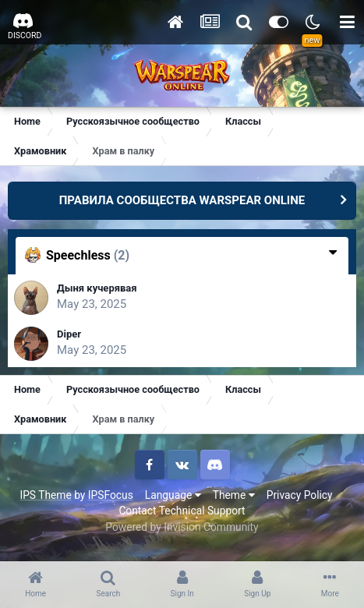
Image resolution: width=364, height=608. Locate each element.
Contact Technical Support (182, 511)
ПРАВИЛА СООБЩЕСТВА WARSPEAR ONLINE (182, 200)
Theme (234, 495)
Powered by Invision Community (182, 527)
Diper (69, 334)
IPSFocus (111, 495)
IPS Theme (45, 495)
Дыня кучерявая (97, 288)
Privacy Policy (300, 495)
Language (173, 495)
